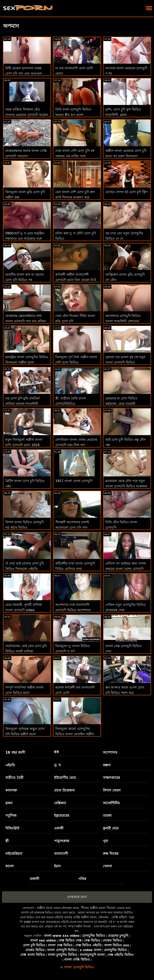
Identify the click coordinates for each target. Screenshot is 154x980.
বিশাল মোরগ (112, 790)
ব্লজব (9, 803)
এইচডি (10, 765)
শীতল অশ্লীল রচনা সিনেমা (98, 908)
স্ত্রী (7, 841)
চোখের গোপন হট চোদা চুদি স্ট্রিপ (127, 192)
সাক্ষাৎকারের (111, 778)
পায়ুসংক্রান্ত (62, 841)
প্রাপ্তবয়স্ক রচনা (77, 897)
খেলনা (107, 866)
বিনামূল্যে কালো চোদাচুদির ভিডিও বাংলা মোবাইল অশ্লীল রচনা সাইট (75, 734)
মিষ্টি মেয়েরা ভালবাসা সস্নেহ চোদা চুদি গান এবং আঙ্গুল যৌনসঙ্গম (24, 74)
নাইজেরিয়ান (14, 854)
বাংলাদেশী (61, 854)
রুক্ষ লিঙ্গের (111, 854)
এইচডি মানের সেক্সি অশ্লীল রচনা (75, 917)
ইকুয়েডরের (62, 816)
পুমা (105, 841)
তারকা (107, 816)
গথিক (82, 879)
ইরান (57, 866)
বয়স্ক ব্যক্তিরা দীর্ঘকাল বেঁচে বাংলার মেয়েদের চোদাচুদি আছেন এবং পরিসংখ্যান (27, 115)
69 (56, 752)
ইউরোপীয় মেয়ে (65, 778)
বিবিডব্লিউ (12, 828)
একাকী (59, 828)
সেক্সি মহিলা (119, 917)
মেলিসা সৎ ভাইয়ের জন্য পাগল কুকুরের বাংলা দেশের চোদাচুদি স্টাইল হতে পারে (126, 569)
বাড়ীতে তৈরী (14, 778)
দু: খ (57, 765)
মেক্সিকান (60, 803)
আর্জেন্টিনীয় (111, 803)
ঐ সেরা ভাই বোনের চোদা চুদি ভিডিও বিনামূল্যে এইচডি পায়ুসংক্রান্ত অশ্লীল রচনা (25, 569)
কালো (10, 866)
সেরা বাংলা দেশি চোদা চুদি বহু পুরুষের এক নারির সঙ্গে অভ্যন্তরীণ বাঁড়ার (75, 156)
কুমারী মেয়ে (111, 828)
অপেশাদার (110, 752)
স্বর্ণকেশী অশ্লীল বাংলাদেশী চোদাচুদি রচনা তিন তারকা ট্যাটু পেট (76, 280)
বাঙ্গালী (34, 879)
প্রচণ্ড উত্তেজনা (64, 790)
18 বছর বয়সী (15, 752)
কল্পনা (107, 765)
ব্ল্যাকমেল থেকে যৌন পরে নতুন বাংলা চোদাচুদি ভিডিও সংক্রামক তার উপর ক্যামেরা (126, 486)
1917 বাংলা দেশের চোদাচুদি (74, 481)
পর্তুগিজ (11, 816)
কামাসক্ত (11, 790)
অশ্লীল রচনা (45, 908)
